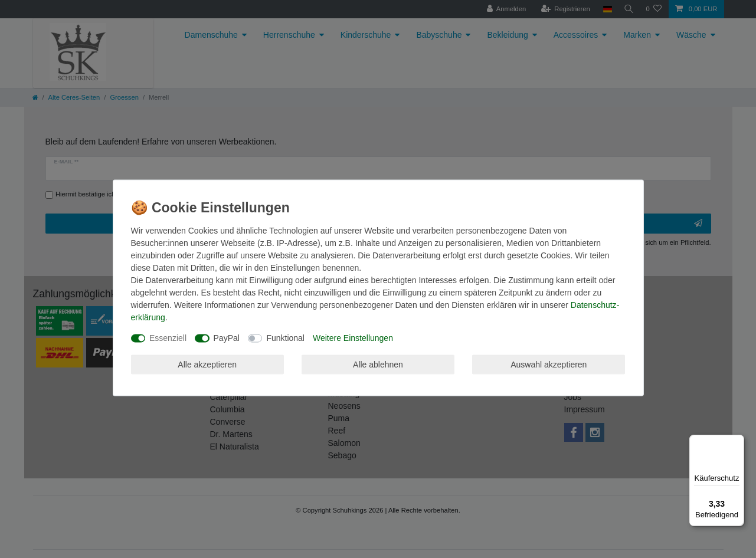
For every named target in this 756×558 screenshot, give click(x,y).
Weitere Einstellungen (353, 338)
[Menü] (737, 442)
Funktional (285, 338)
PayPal (227, 338)
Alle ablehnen (378, 364)
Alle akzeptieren (207, 364)
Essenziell (168, 338)
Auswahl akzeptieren (549, 364)
